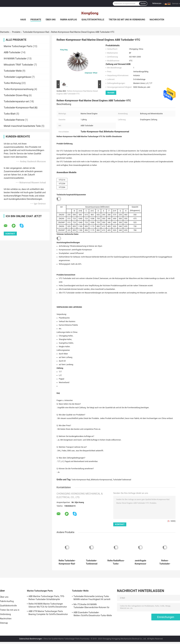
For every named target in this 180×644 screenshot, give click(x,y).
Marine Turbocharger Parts (18, 46)
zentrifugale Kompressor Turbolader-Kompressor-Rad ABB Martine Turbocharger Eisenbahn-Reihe (140, 562)
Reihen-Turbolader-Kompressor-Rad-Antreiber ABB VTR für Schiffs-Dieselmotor (165, 562)
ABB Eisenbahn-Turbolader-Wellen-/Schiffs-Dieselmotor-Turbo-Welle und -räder (93, 614)
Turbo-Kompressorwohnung (19, 89)
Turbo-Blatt (10, 114)
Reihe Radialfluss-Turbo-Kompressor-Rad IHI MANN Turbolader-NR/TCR (116, 562)
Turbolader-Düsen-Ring (16, 95)
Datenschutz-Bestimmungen (31, 639)
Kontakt (111, 93)
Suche (143, 4)
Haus (23, 20)
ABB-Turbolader (12, 52)
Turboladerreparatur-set (16, 101)
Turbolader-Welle (13, 71)
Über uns (51, 20)
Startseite (4, 32)
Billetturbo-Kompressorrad (101, 480)
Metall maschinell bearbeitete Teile (22, 126)
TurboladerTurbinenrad (122, 480)
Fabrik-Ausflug (69, 20)
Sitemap (4, 623)
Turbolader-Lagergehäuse (17, 77)
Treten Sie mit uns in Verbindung (127, 20)
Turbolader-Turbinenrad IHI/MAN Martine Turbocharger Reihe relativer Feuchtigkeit (92, 562)
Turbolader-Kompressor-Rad (36, 32)
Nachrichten (157, 20)
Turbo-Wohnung (12, 83)
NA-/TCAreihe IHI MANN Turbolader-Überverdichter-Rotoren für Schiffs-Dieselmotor (91, 606)
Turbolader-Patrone (14, 120)
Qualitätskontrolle (93, 20)
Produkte (36, 20)
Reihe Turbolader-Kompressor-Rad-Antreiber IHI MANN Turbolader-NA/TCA (67, 562)
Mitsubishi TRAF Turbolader (19, 65)
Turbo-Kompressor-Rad (81, 480)
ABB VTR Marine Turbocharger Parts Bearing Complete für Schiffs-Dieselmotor (48, 613)
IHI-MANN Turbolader (15, 59)
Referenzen (157, 3)
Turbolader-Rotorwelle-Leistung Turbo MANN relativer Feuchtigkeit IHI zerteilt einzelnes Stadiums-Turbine (92, 598)
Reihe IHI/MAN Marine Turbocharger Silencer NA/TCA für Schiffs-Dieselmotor (48, 605)
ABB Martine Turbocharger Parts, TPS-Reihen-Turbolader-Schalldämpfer (46, 598)
